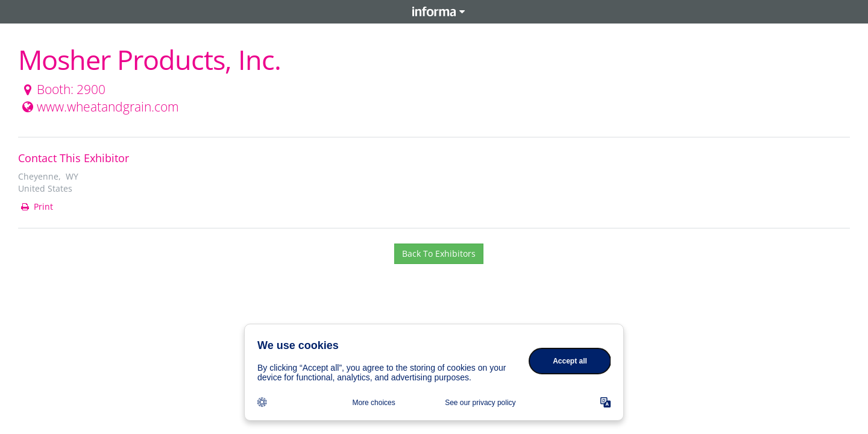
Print (36, 206)
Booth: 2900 (62, 89)
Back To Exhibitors (439, 253)
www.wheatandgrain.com (99, 107)
